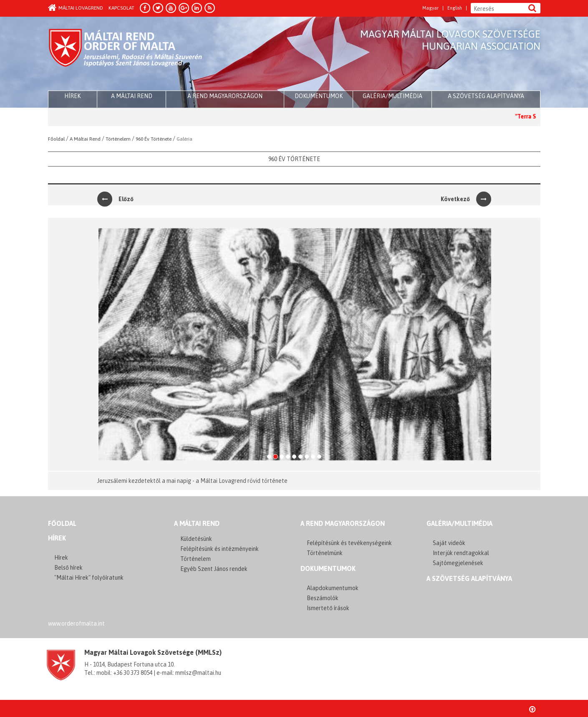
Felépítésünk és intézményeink (220, 549)
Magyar (430, 8)
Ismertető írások (328, 608)
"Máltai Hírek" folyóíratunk (89, 578)
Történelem (196, 559)
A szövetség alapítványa (486, 96)
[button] (105, 344)
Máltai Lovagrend (76, 8)
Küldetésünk (196, 539)
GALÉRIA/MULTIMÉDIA (459, 523)
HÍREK (72, 96)
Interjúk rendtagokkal (461, 553)
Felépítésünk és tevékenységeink (349, 543)
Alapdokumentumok (333, 588)
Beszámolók (323, 598)
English (455, 8)
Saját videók (449, 543)
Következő (466, 199)
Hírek (57, 538)
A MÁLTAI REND (197, 523)
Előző (115, 199)
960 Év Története (294, 159)
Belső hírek (68, 568)
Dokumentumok (319, 96)
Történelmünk (325, 553)
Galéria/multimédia (392, 96)
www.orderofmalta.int (76, 624)
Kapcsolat (121, 8)
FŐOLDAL (62, 523)
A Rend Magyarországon (225, 96)
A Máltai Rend (132, 96)
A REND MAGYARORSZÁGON (343, 523)
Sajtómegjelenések (458, 563)
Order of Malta (126, 54)
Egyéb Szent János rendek (214, 569)
